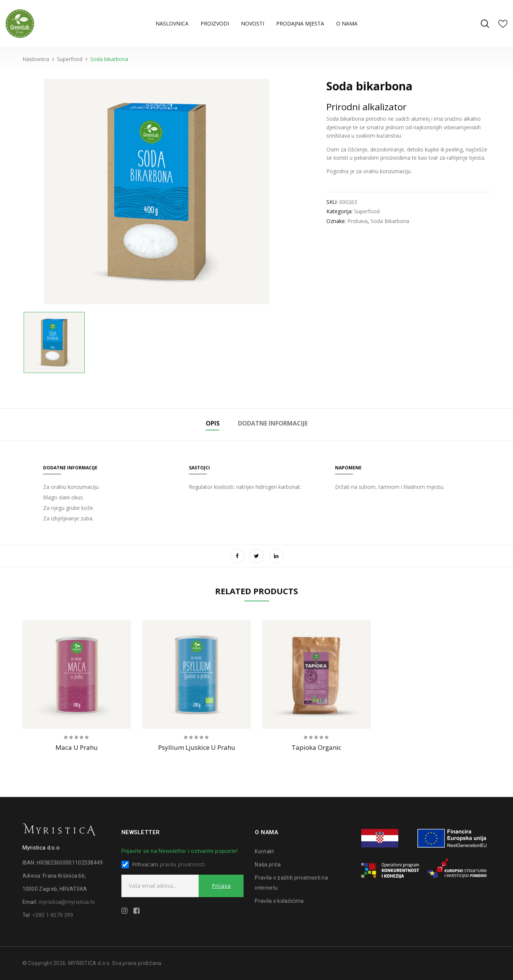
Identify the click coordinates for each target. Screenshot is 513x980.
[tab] (213, 425)
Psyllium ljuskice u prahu (197, 747)
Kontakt (264, 851)
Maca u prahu (77, 747)
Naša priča (268, 865)
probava (357, 221)
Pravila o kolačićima (279, 901)
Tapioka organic (316, 747)
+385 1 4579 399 (53, 915)
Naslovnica (36, 59)
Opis (213, 423)
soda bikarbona (390, 221)
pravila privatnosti (182, 864)
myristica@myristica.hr (67, 902)
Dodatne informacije (273, 423)
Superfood (70, 59)
